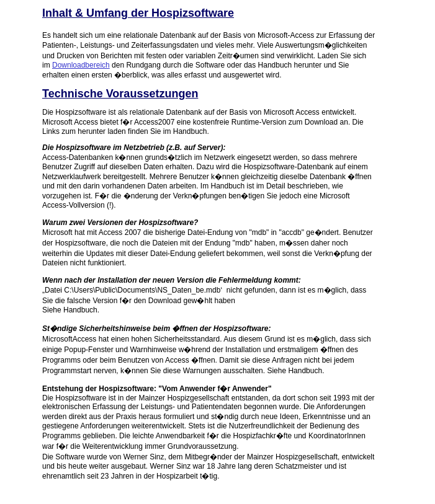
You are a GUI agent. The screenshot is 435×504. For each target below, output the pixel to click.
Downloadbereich (81, 65)
